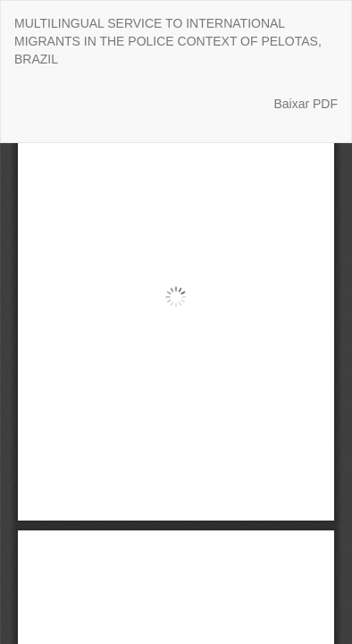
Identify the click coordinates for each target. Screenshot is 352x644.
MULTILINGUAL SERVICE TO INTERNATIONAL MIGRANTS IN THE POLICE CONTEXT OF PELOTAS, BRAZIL (168, 41)
